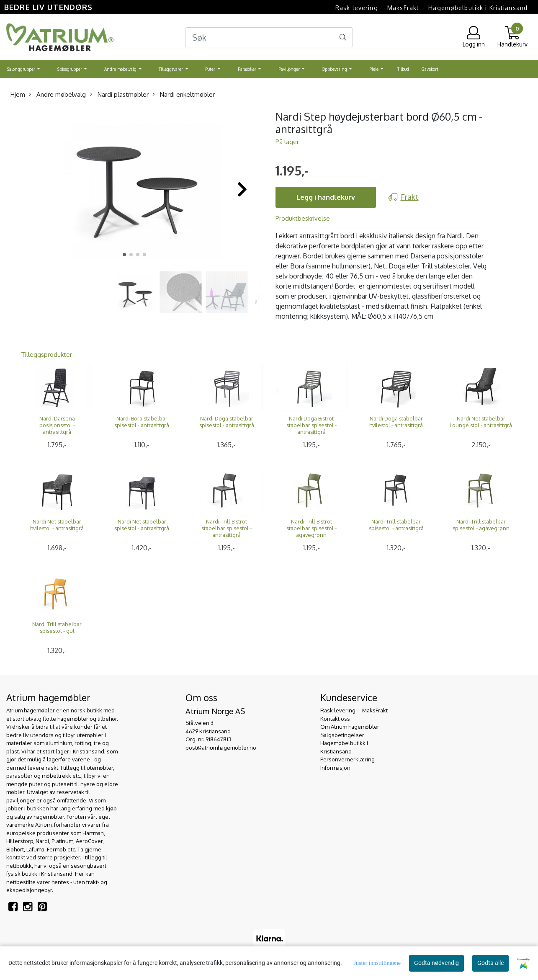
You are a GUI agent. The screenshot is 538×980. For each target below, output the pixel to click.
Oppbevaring (335, 69)
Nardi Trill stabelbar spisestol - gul (57, 627)
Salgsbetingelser (342, 735)
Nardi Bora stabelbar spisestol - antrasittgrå (142, 422)
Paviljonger (290, 69)
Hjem (18, 94)
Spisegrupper (70, 69)
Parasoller (248, 69)
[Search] (269, 37)
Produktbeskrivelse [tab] (303, 218)
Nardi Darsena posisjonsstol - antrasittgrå (57, 425)
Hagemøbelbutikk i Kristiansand (478, 8)
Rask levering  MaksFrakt (377, 8)
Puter (211, 69)
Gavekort (430, 69)
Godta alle (490, 963)
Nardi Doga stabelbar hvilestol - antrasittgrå (396, 422)
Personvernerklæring (348, 759)
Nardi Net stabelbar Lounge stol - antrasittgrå (481, 422)
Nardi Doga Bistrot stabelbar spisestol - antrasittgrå (311, 425)
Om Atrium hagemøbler (350, 727)
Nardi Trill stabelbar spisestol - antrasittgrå (396, 525)
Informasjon (335, 768)
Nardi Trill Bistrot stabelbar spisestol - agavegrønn (311, 528)
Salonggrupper (22, 69)
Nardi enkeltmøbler (184, 94)
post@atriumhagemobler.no (221, 748)
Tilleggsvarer (171, 69)
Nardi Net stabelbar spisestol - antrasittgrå (142, 525)
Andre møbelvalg (121, 69)
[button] (124, 255)
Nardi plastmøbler (119, 94)
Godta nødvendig (436, 963)
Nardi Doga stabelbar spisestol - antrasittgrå (227, 422)
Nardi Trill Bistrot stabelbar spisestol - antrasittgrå (227, 528)
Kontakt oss (335, 719)
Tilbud (403, 69)
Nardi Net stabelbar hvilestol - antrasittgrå (57, 525)
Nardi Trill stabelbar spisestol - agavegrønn (481, 525)
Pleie (375, 69)
